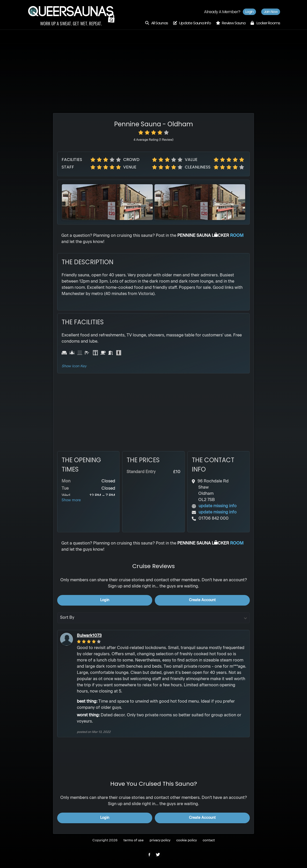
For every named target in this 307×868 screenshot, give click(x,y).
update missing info (218, 506)
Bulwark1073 (89, 636)
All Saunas (156, 23)
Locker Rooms (265, 23)
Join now (271, 12)
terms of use (134, 840)
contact (209, 840)
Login (249, 12)
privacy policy (160, 840)
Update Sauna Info (192, 23)
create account (202, 600)
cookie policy (187, 840)
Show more (71, 500)
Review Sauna (231, 23)
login (105, 600)
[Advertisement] (153, 66)
